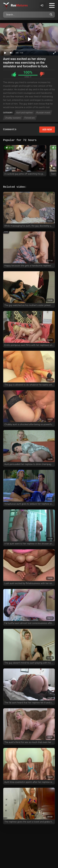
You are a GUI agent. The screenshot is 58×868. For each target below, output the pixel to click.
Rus (19, 5)
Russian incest (43, 113)
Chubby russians (13, 118)
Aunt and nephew (25, 113)
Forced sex (30, 118)
